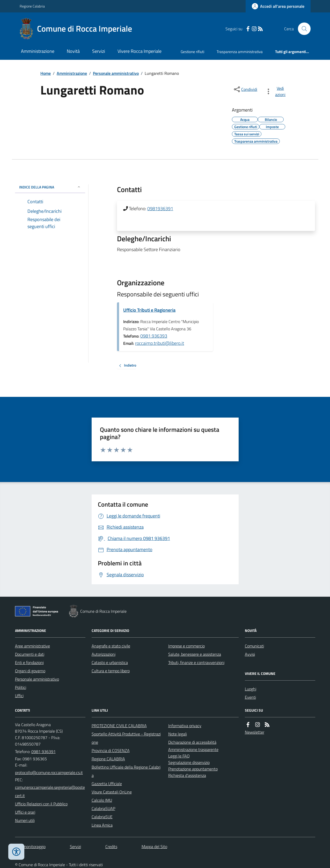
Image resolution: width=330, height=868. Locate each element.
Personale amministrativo (116, 73)
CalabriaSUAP (103, 808)
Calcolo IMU (102, 800)
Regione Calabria (32, 6)
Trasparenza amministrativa (240, 52)
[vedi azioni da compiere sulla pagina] (277, 91)
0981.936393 (154, 336)
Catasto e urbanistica (110, 662)
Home (46, 73)
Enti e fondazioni (29, 662)
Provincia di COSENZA (111, 750)
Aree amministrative (32, 646)
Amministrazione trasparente (193, 749)
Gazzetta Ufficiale (107, 784)
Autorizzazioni (104, 654)
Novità (73, 51)
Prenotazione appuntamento (193, 769)
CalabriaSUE (102, 817)
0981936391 (160, 209)
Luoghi (251, 689)
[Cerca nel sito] (302, 29)
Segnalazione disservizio (189, 762)
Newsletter (255, 732)
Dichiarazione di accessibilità (192, 742)
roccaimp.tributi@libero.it (160, 343)
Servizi (99, 51)
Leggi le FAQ (179, 756)
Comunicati (254, 646)
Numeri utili (25, 820)
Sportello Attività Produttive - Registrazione (126, 738)
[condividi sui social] (245, 89)
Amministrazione (38, 51)
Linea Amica (102, 825)
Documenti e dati (30, 654)
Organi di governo (30, 671)
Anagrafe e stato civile (111, 646)
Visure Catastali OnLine (112, 792)
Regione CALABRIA (108, 759)
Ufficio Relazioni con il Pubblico (41, 804)
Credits (111, 847)
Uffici (19, 696)
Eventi (250, 697)
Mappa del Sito (154, 847)
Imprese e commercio (186, 646)
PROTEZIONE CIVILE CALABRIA (119, 726)
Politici (21, 687)
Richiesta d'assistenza (187, 775)
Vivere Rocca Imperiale (140, 51)
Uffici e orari (25, 812)
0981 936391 (43, 752)
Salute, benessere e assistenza (195, 654)
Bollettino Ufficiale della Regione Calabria (126, 771)
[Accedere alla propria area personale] (278, 6)
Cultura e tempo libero (111, 671)
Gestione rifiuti (192, 52)
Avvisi (250, 654)
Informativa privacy (185, 726)
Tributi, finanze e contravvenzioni (196, 662)
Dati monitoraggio (30, 847)
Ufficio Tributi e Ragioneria (149, 310)
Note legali (178, 734)
